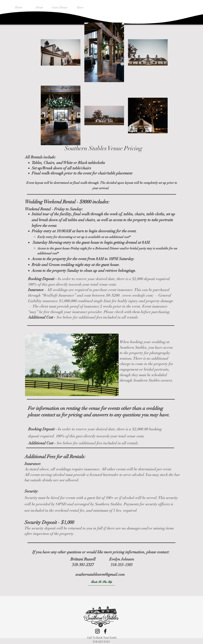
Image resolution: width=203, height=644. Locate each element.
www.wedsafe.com (138, 295)
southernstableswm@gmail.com (100, 574)
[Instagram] (97, 631)
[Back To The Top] (101, 582)
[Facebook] (105, 631)
